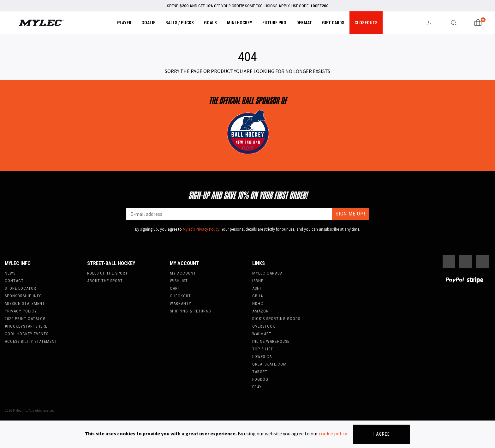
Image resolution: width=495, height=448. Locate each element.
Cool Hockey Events (27, 334)
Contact (14, 281)
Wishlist (179, 281)
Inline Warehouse (271, 341)
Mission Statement (25, 303)
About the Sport (105, 281)
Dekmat (304, 23)
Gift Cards (333, 23)
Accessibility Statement (31, 341)
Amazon (261, 311)
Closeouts (366, 23)
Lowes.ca (262, 357)
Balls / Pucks (180, 23)
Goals (210, 23)
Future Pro (274, 23)
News (10, 273)
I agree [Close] (382, 434)
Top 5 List (263, 349)
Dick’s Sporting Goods (276, 319)
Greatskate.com (269, 364)
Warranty (181, 303)
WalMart (262, 334)
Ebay (257, 387)
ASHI (257, 288)
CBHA (258, 296)
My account (183, 273)
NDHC (258, 303)
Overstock (264, 326)
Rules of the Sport (107, 273)
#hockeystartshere (26, 326)
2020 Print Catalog (25, 319)
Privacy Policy (21, 311)
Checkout (180, 296)
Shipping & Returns (190, 311)
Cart (175, 288)
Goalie (148, 23)
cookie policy (333, 433)
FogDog (260, 379)
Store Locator (21, 288)
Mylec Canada (267, 273)
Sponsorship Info (23, 296)
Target (260, 372)
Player (124, 23)
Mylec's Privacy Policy (201, 229)
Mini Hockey (240, 23)
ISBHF (258, 281)
